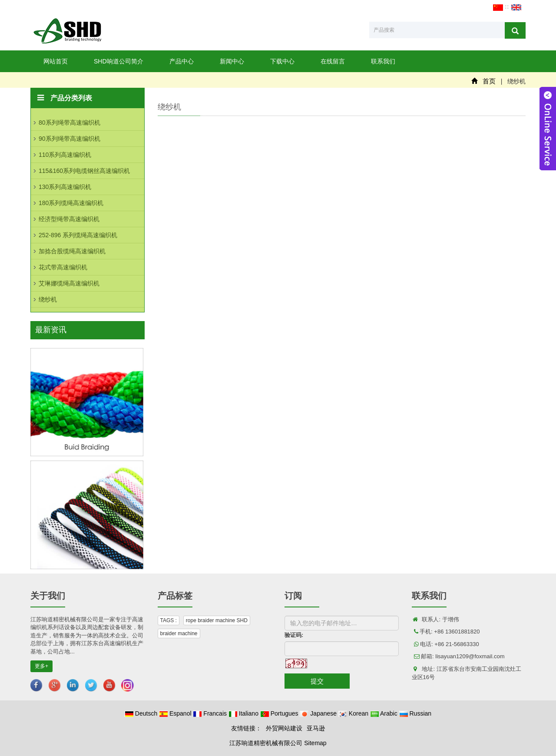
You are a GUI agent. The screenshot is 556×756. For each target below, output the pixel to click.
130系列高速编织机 (65, 187)
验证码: (294, 635)
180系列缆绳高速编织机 (71, 203)
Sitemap (315, 743)
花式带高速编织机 (63, 267)
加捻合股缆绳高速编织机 (72, 251)
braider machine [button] (179, 633)
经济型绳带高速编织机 (69, 219)
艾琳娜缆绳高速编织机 (69, 283)
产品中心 (182, 61)
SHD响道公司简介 (119, 61)
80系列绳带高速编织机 (69, 123)
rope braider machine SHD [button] (217, 620)
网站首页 (56, 61)
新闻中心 (232, 61)
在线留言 (333, 61)
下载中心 (282, 61)
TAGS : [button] (169, 620)
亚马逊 (316, 728)
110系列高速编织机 (65, 155)
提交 (317, 681)
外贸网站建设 (284, 728)
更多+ (41, 666)
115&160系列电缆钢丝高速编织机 (84, 171)
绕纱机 (48, 299)
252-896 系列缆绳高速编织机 (78, 235)
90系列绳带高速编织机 (69, 139)
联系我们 (383, 61)
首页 (489, 81)
